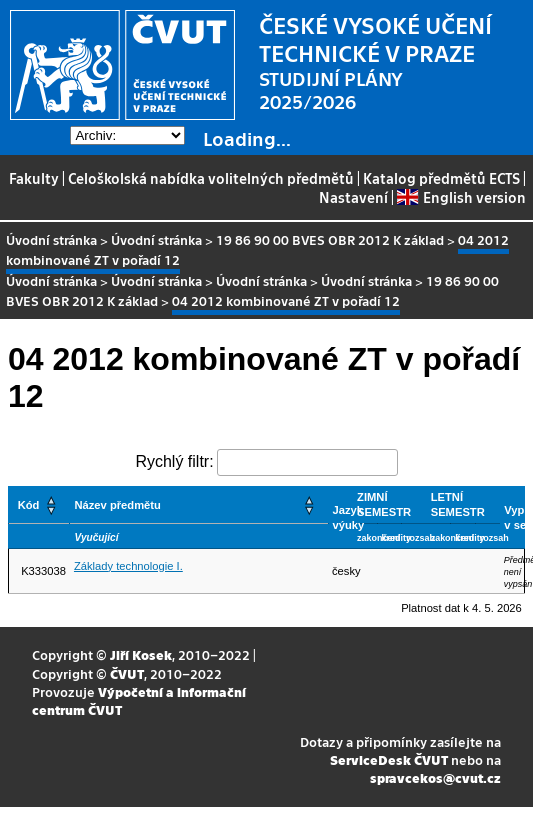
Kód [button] (29, 505)
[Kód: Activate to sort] (39, 505)
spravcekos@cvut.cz (435, 777)
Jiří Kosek (141, 654)
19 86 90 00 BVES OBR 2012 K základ (330, 239)
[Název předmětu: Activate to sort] (199, 505)
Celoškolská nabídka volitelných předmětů (211, 178)
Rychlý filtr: (174, 461)
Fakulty (34, 178)
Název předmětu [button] (117, 505)
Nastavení (353, 197)
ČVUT (127, 673)
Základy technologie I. (128, 566)
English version (461, 197)
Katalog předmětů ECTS (441, 178)
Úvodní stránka (51, 239)
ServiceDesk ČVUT (389, 759)
